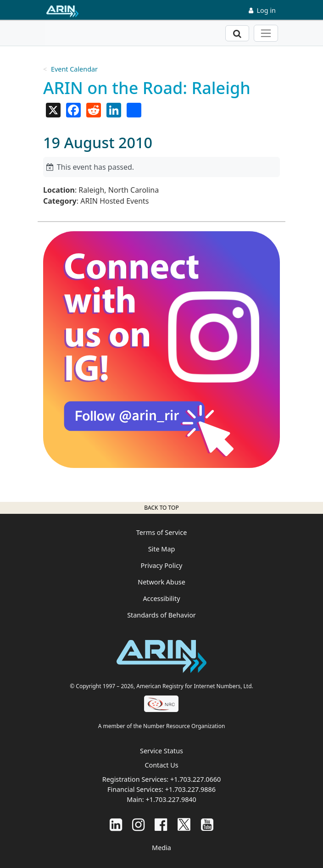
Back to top (161, 508)
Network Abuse (161, 582)
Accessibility (161, 598)
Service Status (161, 751)
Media (161, 848)
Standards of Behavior (161, 615)
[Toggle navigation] (266, 33)
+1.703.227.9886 (190, 789)
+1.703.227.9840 (171, 799)
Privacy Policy (162, 565)
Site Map (162, 549)
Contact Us (161, 765)
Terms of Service (162, 532)
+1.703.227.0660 (195, 779)
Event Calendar (74, 69)
